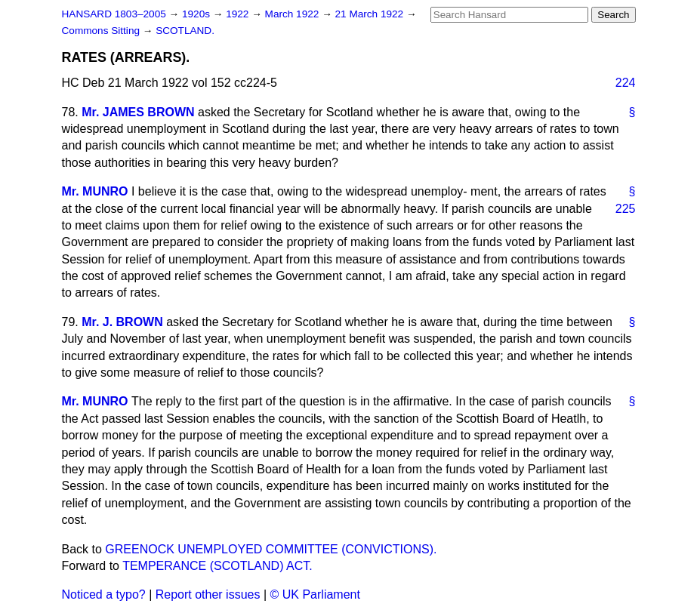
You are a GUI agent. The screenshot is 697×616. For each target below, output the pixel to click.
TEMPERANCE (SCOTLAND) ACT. (217, 566)
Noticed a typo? (104, 594)
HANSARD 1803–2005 (114, 14)
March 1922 (294, 14)
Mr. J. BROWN (122, 322)
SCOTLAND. (185, 31)
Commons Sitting (102, 31)
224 (626, 83)
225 (626, 209)
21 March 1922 (371, 14)
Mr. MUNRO (95, 191)
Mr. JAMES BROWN (138, 112)
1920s (197, 14)
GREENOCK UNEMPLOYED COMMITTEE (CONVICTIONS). (271, 549)
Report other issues (208, 594)
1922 (239, 14)
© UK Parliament (315, 594)
